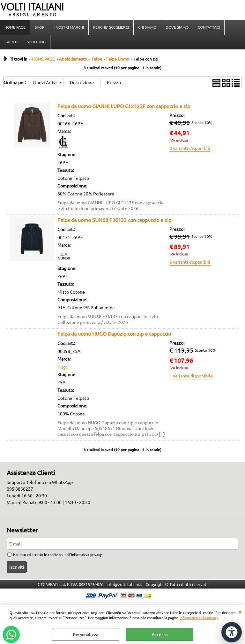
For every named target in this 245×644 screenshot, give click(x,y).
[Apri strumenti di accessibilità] (232, 632)
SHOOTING (36, 42)
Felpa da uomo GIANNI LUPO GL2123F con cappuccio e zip (124, 106)
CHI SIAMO (147, 27)
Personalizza (85, 634)
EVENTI (11, 42)
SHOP (40, 27)
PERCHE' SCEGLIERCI (111, 27)
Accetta (160, 634)
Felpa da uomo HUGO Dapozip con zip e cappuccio (114, 333)
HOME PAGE (15, 27)
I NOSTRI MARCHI (69, 27)
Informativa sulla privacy (199, 618)
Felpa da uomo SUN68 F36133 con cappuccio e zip (114, 220)
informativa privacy (86, 554)
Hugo (63, 367)
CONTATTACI (209, 27)
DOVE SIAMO (177, 27)
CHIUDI (240, 611)
